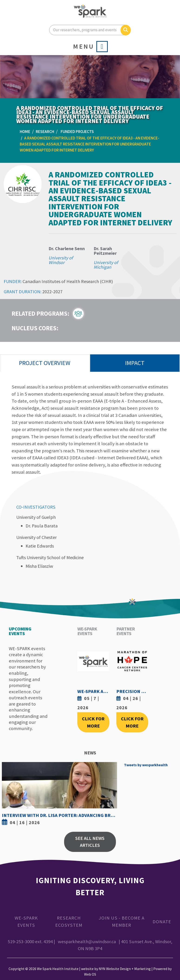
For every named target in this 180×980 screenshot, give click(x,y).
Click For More (93, 722)
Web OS (90, 974)
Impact (135, 363)
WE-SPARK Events (26, 922)
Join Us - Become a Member (122, 922)
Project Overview (45, 363)
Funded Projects (77, 132)
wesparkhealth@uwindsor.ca (87, 942)
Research (45, 132)
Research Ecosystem (69, 922)
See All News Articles (90, 842)
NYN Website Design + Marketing (125, 969)
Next (112, 795)
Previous (7, 795)
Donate (162, 922)
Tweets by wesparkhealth (146, 765)
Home (25, 132)
